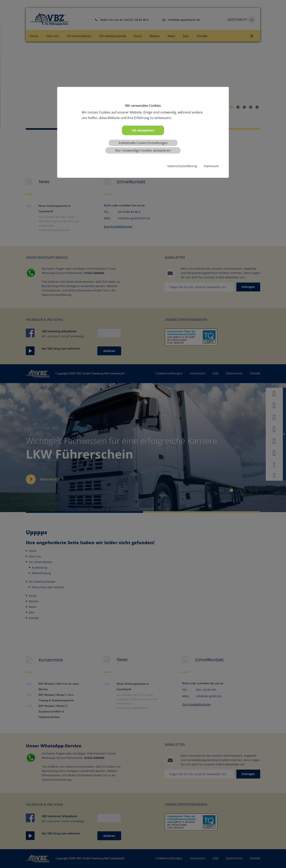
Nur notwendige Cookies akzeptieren (143, 150)
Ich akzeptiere (143, 130)
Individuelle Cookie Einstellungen (143, 143)
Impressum (211, 166)
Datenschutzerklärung (182, 166)
